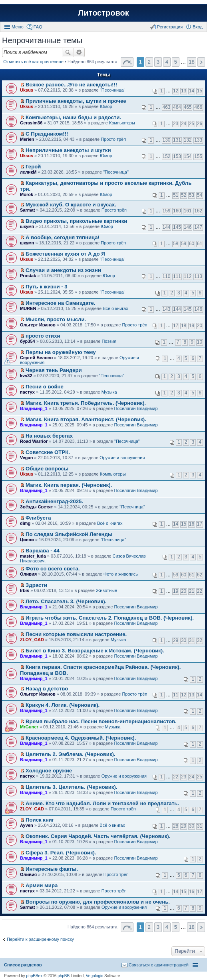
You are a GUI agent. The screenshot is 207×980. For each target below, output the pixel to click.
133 (198, 140)
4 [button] (167, 62)
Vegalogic (95, 976)
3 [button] (158, 62)
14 (192, 91)
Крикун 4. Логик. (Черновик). (63, 705)
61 (200, 244)
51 (176, 195)
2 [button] (149, 62)
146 (188, 227)
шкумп (27, 226)
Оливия (28, 574)
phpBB (64, 976)
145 (177, 227)
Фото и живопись (121, 574)
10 (200, 342)
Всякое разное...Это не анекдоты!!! (71, 85)
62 (200, 575)
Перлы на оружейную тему (61, 352)
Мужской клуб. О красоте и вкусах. (71, 205)
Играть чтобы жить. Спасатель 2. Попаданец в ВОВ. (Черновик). (110, 618)
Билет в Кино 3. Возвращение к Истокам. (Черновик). (95, 651)
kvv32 (26, 376)
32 (200, 640)
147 (198, 227)
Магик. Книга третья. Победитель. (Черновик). (86, 403)
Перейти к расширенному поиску (40, 939)
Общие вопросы (47, 469)
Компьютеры (122, 123)
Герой (33, 167)
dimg (25, 523)
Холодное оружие (49, 771)
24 (184, 124)
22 (200, 591)
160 (177, 211)
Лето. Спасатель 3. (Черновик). (66, 601)
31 (192, 640)
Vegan (26, 458)
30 (184, 640)
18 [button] (192, 62)
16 (192, 524)
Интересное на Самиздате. (60, 303)
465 (188, 107)
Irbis (25, 590)
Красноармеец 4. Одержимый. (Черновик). (81, 738)
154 (188, 156)
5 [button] (176, 62)
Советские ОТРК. (48, 452)
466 (198, 107)
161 (188, 211)
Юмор (106, 106)
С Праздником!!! (47, 134)
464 (177, 107)
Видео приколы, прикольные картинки (76, 221)
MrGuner (29, 727)
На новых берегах (49, 436)
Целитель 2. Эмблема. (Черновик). (71, 754)
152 (167, 156)
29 (176, 640)
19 (192, 326)
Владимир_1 (34, 408)
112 (188, 276)
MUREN (28, 308)
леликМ (28, 172)
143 (167, 309)
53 (192, 195)
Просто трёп (113, 139)
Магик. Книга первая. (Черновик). (69, 485)
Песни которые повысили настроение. (76, 634)
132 (188, 140)
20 (200, 326)
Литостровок (103, 13)
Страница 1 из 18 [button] (127, 62)
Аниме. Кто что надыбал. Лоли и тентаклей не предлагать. (102, 803)
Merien (27, 139)
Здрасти (36, 585)
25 (192, 124)
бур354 (28, 341)
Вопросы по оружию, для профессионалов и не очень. (98, 902)
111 (177, 276)
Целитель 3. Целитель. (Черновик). (71, 787)
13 (184, 91)
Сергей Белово (36, 358)
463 (167, 107)
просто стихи (43, 336)
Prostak (28, 276)
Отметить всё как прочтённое (33, 62)
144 (167, 227)
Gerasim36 (31, 123)
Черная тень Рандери (54, 370)
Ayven (27, 825)
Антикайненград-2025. (54, 501)
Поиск (68, 52)
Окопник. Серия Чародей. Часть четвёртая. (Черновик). (98, 836)
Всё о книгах (115, 308)
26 (200, 124)
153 (177, 156)
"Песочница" (113, 90)
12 (176, 91)
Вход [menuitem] (198, 27)
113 (198, 276)
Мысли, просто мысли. (56, 319)
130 (167, 140)
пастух (27, 392)
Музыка (109, 392)
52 (184, 195)
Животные (106, 590)
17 (176, 326)
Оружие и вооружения (122, 458)
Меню (18, 27)
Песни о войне (45, 387)
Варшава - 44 (43, 551)
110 (167, 276)
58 (176, 244)
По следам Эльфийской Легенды (69, 534)
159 (167, 211)
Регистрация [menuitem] (170, 27)
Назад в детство (47, 689)
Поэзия (109, 341)
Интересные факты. (52, 869)
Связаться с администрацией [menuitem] (159, 965)
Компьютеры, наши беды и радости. (73, 117)
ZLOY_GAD (32, 640)
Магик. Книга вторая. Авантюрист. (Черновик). (86, 419)
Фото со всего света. (53, 569)
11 (176, 695)
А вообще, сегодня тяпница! (63, 237)
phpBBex (35, 976)
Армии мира (42, 885)
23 (176, 124)
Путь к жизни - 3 (47, 287)
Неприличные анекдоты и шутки (68, 150)
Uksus (27, 90)
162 (198, 211)
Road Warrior (34, 441)
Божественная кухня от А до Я (65, 254)
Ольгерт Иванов (38, 325)
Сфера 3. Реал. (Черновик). (61, 853)
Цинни (27, 540)
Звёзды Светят (36, 507)
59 (184, 244)
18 (184, 326)
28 (176, 826)
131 (177, 140)
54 (200, 195)
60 (192, 244)
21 (192, 591)
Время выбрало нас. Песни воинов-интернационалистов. (101, 721)
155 (198, 156)
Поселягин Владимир (136, 408)
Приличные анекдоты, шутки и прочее (76, 101)
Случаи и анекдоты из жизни (63, 270)
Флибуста (38, 518)
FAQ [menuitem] (38, 27)
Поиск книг (40, 820)
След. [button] (201, 62)
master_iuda (33, 556)
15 (200, 91)
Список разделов (23, 965)
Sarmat (27, 210)
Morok (27, 194)
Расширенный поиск (79, 52)
